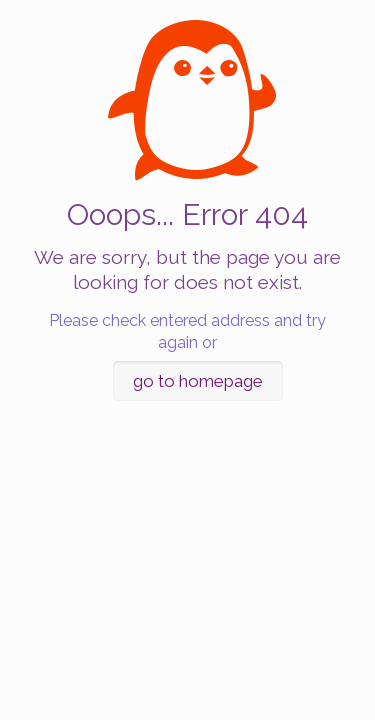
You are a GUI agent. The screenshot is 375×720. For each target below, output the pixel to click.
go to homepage (198, 381)
